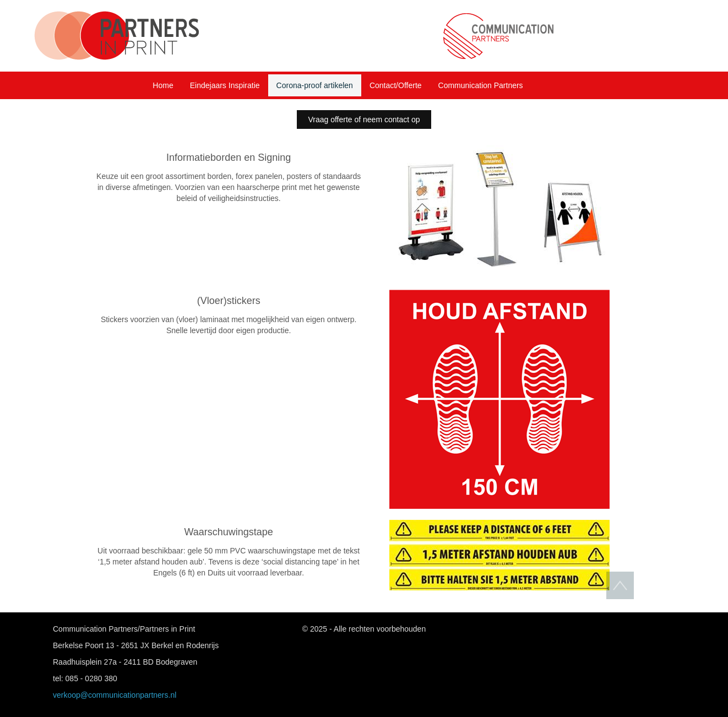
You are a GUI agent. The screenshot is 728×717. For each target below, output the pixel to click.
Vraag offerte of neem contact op (364, 119)
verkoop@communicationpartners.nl (115, 695)
